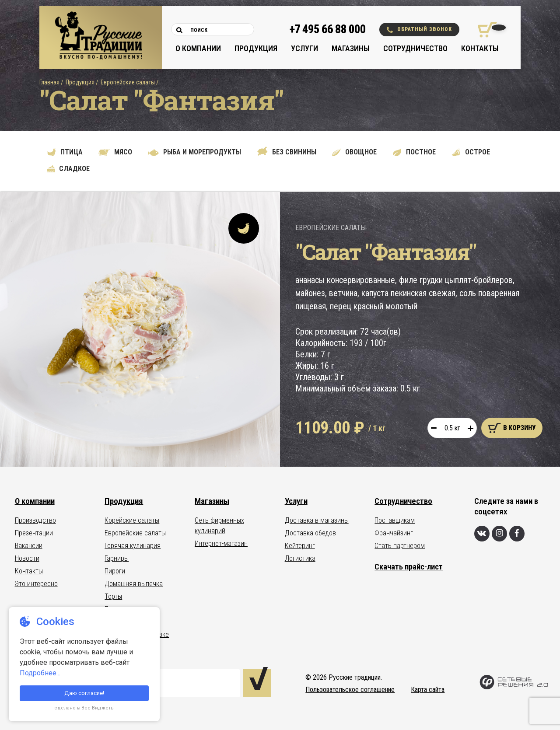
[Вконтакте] (482, 534)
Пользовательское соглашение (350, 690)
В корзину (512, 428)
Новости (27, 558)
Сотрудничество (415, 48)
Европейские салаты (128, 82)
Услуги (304, 48)
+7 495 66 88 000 (328, 29)
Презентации (34, 533)
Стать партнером (400, 546)
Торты (113, 596)
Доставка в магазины (317, 520)
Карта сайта (428, 690)
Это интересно (36, 584)
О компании (198, 48)
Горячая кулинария (133, 546)
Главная (49, 82)
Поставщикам (395, 520)
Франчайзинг (394, 533)
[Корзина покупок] (484, 30)
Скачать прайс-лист (409, 567)
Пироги (115, 571)
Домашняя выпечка (134, 584)
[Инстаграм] (499, 534)
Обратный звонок (419, 30)
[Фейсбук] (517, 534)
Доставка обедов (310, 533)
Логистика (300, 558)
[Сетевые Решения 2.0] (514, 687)
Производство (35, 520)
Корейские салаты (132, 520)
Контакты (480, 48)
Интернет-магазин (221, 543)
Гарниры (117, 558)
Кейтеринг (300, 546)
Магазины (350, 48)
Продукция (256, 48)
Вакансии (29, 546)
